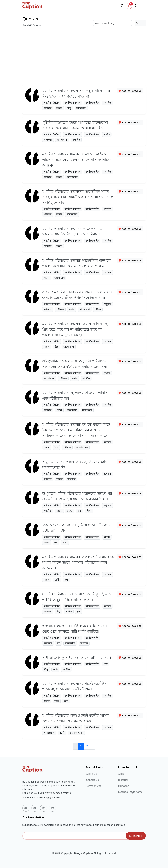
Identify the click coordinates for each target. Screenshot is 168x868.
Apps (121, 774)
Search (140, 23)
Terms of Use (94, 786)
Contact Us (93, 780)
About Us (92, 774)
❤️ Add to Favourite (130, 91)
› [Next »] (93, 746)
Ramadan (124, 786)
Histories (123, 780)
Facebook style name (130, 792)
